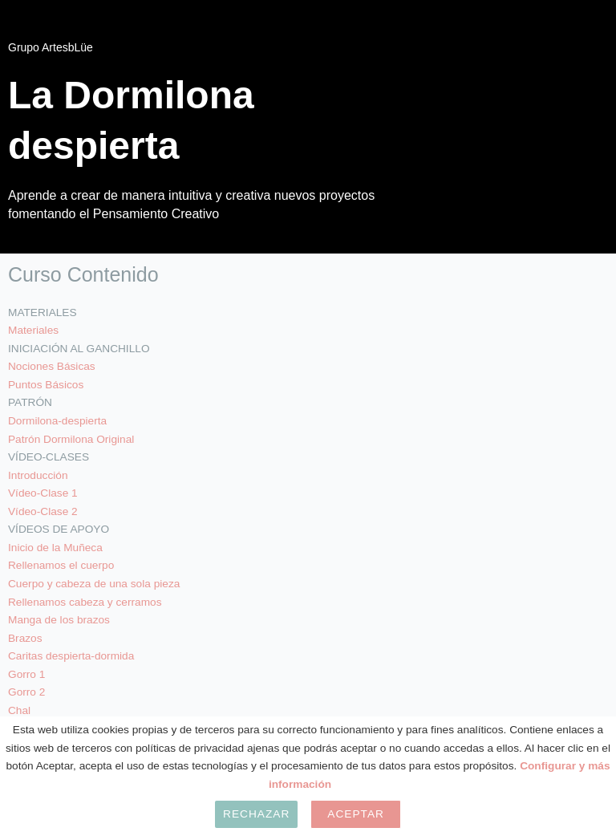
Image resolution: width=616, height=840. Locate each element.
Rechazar (256, 814)
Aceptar (356, 814)
